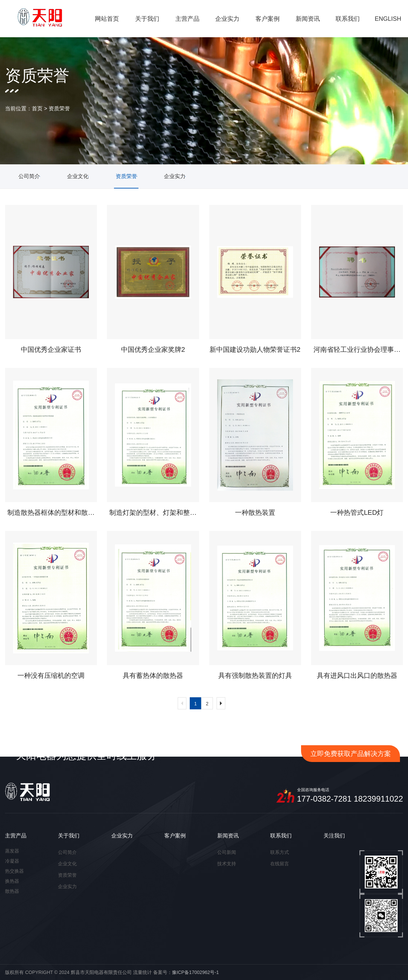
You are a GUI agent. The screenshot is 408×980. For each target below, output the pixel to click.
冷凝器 (12, 861)
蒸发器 (12, 851)
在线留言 (280, 864)
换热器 (12, 881)
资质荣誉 (59, 108)
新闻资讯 (228, 836)
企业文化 (67, 864)
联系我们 (281, 836)
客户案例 (175, 836)
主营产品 (16, 836)
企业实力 (67, 886)
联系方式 (280, 852)
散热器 (12, 891)
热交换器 (14, 871)
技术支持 (227, 864)
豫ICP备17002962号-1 (195, 972)
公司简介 (67, 852)
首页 (37, 108)
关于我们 (69, 836)
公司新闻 (227, 852)
